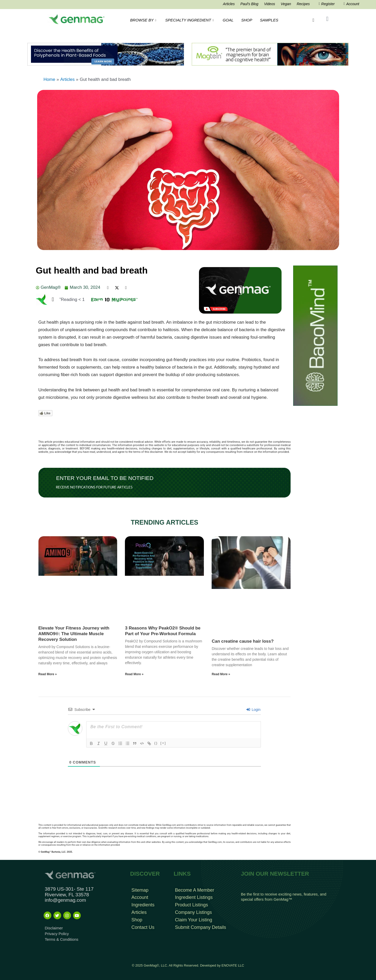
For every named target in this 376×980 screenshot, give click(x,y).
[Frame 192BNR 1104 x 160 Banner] (106, 54)
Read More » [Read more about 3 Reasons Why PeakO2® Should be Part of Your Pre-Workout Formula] (134, 674)
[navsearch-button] (313, 20)
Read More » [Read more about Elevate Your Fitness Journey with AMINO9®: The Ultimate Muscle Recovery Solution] (48, 674)
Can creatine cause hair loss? (243, 641)
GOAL (228, 20)
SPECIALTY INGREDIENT (190, 20)
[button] (240, 290)
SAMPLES (269, 20)
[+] (163, 743)
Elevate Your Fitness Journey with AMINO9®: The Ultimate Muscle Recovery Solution (74, 634)
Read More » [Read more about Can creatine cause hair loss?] (221, 674)
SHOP (247, 20)
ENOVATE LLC (233, 965)
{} (156, 743)
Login (253, 710)
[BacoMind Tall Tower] (315, 335)
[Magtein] (270, 54)
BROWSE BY (144, 20)
